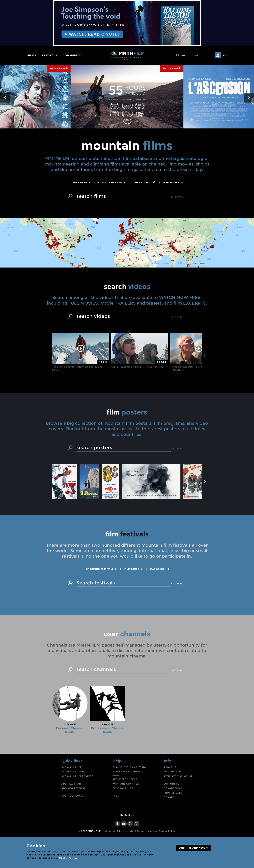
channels (127, 660)
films (32, 55)
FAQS (116, 824)
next (249, 98)
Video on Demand (112, 182)
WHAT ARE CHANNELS (126, 812)
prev (5, 98)
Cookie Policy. (68, 858)
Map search (173, 182)
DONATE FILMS (173, 816)
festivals (49, 55)
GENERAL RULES (123, 816)
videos (127, 312)
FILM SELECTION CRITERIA (129, 795)
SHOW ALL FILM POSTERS (77, 804)
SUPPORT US (172, 812)
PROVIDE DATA (173, 821)
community (72, 55)
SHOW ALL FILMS (72, 795)
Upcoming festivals (101, 597)
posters (127, 438)
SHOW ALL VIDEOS (73, 800)
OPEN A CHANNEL (73, 824)
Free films (82, 182)
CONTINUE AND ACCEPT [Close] (193, 848)
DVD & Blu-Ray (144, 182)
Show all (178, 197)
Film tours (133, 597)
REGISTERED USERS (125, 807)
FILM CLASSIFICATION (126, 800)
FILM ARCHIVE (173, 800)
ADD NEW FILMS (72, 812)
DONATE (169, 825)
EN (225, 55)
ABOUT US (170, 795)
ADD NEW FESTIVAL (74, 816)
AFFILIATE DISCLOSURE (178, 804)
